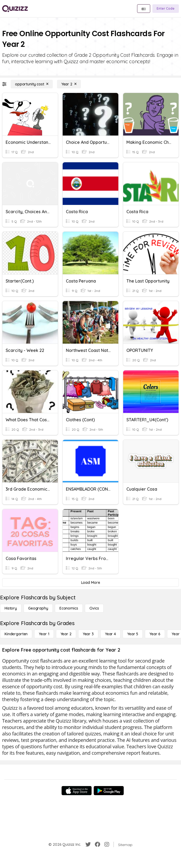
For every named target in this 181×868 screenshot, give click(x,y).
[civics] (94, 608)
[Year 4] (110, 634)
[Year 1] (44, 634)
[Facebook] (97, 844)
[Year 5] (133, 634)
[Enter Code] (166, 9)
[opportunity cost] (32, 84)
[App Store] (77, 791)
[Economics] (69, 608)
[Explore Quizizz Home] (15, 9)
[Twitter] (88, 844)
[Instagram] (107, 844)
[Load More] (90, 583)
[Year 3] (88, 634)
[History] (11, 608)
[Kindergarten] (16, 634)
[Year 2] (69, 84)
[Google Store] (109, 791)
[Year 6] (155, 634)
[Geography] (38, 608)
